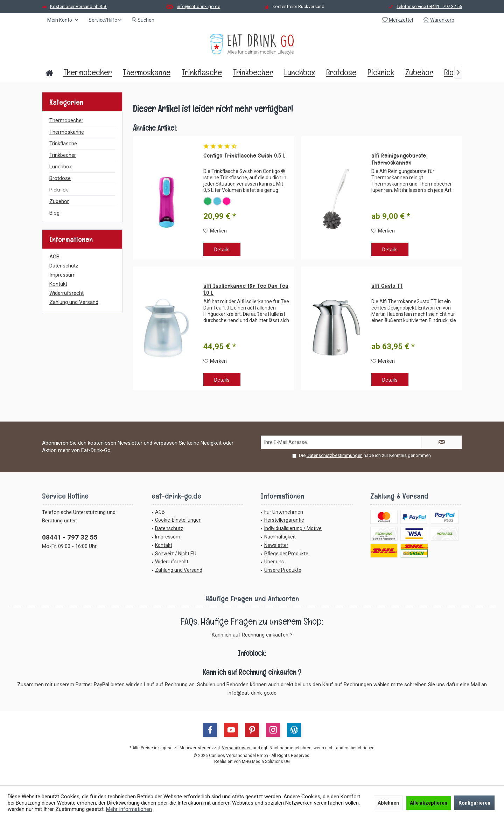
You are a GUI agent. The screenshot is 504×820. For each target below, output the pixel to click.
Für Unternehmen (284, 512)
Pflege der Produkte (286, 554)
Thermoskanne (67, 132)
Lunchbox (61, 167)
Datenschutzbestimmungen (335, 455)
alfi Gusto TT (387, 286)
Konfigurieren (474, 803)
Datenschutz (64, 266)
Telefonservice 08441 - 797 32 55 (429, 6)
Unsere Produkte (283, 570)
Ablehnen (388, 803)
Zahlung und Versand (74, 302)
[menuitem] (440, 20)
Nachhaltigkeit (280, 537)
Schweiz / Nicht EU (176, 554)
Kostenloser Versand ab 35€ (79, 6)
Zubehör (59, 201)
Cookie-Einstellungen (178, 520)
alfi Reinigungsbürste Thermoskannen (399, 159)
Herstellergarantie (284, 520)
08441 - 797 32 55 (70, 537)
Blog (54, 213)
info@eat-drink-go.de (198, 6)
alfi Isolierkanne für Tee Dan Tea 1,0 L (246, 290)
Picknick (59, 190)
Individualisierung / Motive (293, 528)
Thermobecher (66, 120)
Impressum (62, 275)
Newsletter (276, 545)
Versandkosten (237, 748)
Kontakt (58, 284)
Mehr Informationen (129, 809)
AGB (54, 257)
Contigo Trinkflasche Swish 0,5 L (244, 156)
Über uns (274, 562)
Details (222, 250)
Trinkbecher (63, 155)
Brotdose (60, 178)
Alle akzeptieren (429, 803)
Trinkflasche (63, 144)
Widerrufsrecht (66, 293)
